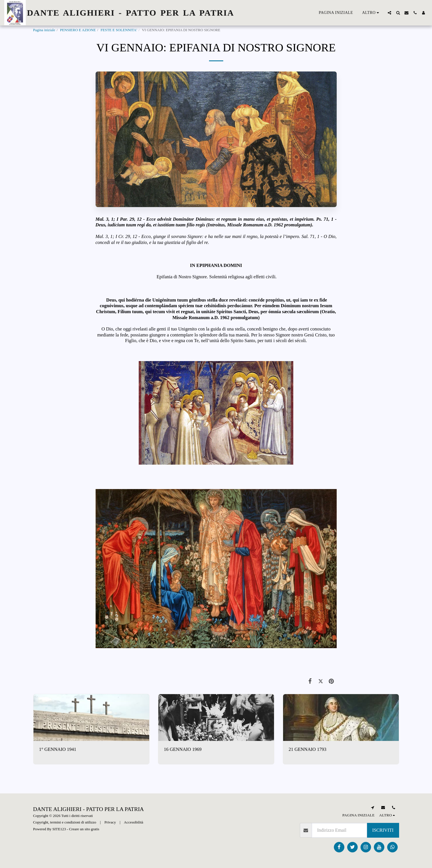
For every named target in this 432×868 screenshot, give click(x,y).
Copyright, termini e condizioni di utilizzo (65, 822)
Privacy (110, 822)
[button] (389, 13)
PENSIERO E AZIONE (78, 30)
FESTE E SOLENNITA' (119, 30)
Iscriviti (383, 830)
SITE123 (59, 829)
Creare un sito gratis (84, 829)
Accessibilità (134, 822)
